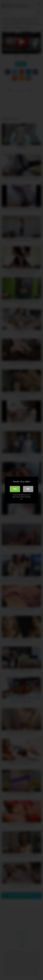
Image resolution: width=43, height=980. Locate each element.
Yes (15, 489)
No (28, 489)
